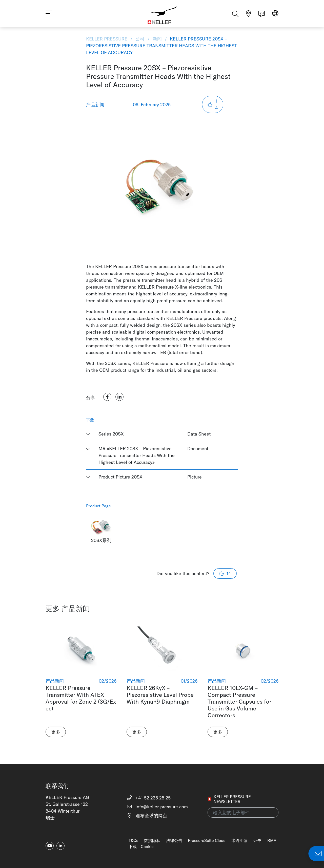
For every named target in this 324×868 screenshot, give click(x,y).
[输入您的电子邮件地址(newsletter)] (243, 812)
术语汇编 (239, 840)
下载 (133, 847)
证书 (257, 840)
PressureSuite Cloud (207, 840)
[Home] (162, 15)
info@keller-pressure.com (157, 807)
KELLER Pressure (107, 39)
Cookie (147, 847)
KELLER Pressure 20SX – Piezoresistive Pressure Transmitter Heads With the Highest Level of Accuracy (161, 46)
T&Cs (133, 840)
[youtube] (50, 846)
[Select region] (275, 16)
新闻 (157, 39)
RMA (272, 840)
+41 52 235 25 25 (149, 798)
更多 (56, 732)
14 (213, 104)
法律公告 (174, 840)
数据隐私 (152, 840)
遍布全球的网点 (147, 816)
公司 (140, 39)
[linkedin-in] (60, 846)
